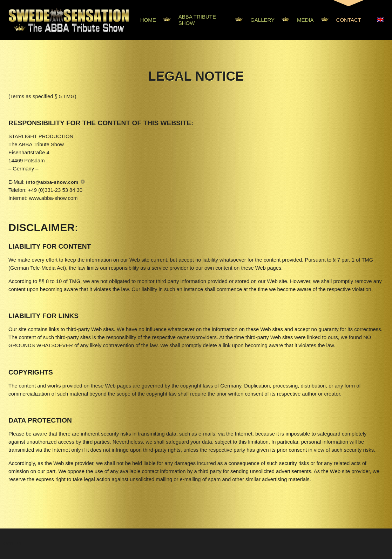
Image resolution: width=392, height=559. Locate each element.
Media (305, 20)
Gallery (262, 20)
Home (148, 20)
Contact (349, 20)
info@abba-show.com (52, 182)
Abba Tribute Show (197, 20)
